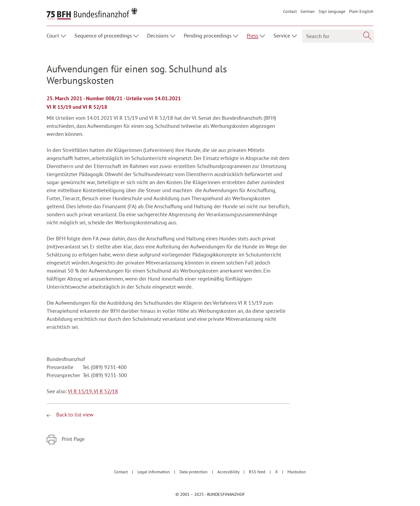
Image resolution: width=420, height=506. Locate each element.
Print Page (72, 439)
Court (53, 36)
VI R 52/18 (106, 391)
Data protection (194, 472)
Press (252, 36)
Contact (290, 11)
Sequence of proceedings (103, 36)
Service (282, 36)
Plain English (361, 11)
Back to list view (74, 415)
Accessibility (229, 472)
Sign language (332, 11)
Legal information (154, 472)
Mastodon (297, 472)
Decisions (158, 36)
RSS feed (258, 472)
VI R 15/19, (81, 391)
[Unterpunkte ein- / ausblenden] (64, 35)
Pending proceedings (208, 36)
